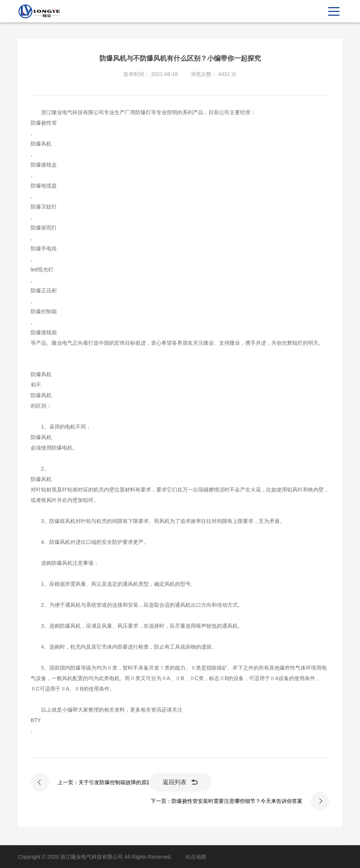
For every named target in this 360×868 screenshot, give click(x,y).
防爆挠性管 (44, 123)
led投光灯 (42, 269)
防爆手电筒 (44, 249)
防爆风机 (41, 144)
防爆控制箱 (44, 311)
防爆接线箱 (44, 332)
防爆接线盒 (44, 165)
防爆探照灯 (44, 228)
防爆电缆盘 (44, 186)
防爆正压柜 (44, 290)
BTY (36, 720)
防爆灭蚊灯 (44, 207)
